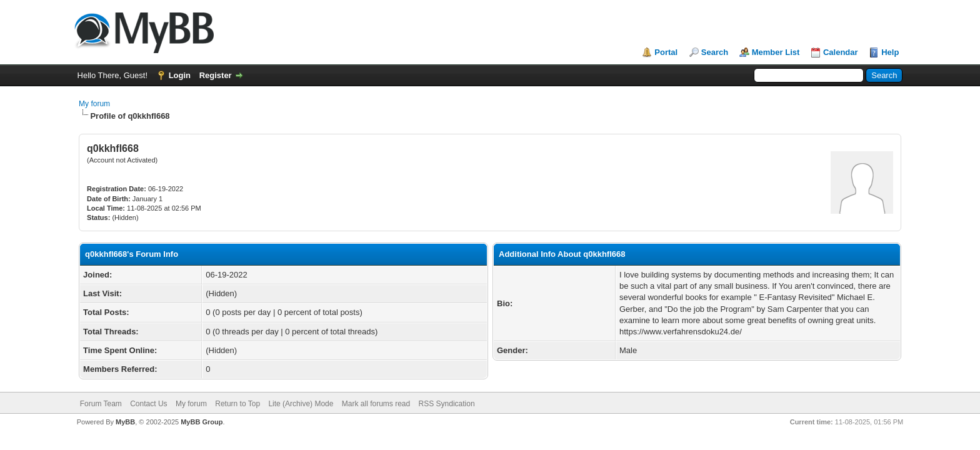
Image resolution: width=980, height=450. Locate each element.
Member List (776, 52)
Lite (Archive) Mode (301, 404)
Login (180, 75)
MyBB (125, 422)
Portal (666, 52)
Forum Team (101, 404)
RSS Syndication (447, 404)
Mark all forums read (376, 404)
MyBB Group (202, 422)
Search (715, 52)
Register (216, 75)
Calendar (841, 52)
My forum (94, 104)
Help (890, 52)
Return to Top (237, 404)
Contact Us (148, 404)
